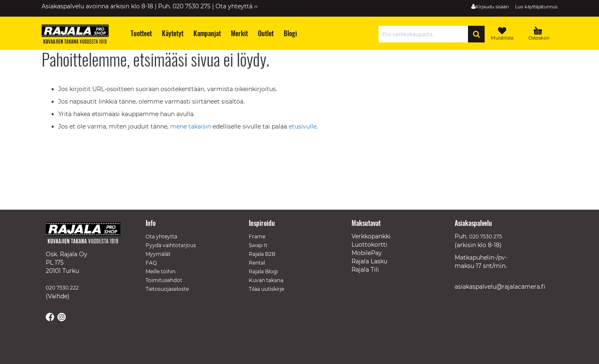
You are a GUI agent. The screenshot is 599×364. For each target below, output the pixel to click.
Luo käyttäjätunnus (536, 7)
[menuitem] (141, 33)
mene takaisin (191, 126)
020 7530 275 (486, 236)
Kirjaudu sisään (492, 7)
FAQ (151, 263)
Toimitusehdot (164, 280)
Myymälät (158, 254)
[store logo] (79, 35)
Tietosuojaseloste (167, 289)
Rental (257, 263)
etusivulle (303, 126)
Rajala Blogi (263, 271)
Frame (257, 236)
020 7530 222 (62, 288)
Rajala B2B (262, 254)
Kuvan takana (266, 280)
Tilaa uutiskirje (266, 289)
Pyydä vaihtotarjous (171, 245)
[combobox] (425, 34)
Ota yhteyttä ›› (236, 6)
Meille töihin (161, 271)
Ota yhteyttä (161, 236)
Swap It (258, 245)
